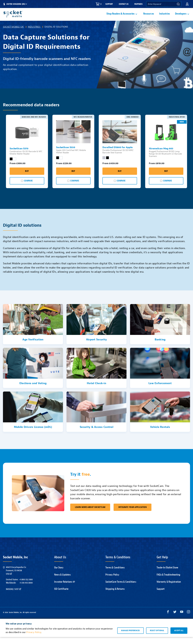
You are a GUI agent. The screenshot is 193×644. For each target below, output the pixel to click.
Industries (164, 17)
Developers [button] (181, 17)
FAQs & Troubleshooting (168, 582)
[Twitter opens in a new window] (175, 619)
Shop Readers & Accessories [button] (120, 17)
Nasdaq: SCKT (14, 596)
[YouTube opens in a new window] (182, 619)
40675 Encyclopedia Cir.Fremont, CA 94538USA (16, 578)
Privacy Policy (112, 582)
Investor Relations (65, 589)
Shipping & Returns (115, 596)
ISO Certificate (61, 596)
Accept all (179, 637)
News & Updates (62, 582)
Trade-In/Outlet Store (167, 575)
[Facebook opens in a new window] (168, 619)
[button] (187, 4)
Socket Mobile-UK (13, 34)
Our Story (59, 575)
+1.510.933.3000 (26, 590)
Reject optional (157, 637)
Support (109, 4)
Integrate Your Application (133, 514)
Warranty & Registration (169, 589)
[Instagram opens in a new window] (188, 619)
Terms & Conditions (115, 575)
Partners (138, 4)
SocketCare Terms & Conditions (121, 589)
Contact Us (124, 4)
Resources (149, 17)
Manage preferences (130, 637)
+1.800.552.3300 (26, 586)
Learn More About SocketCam (90, 514)
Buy (27, 178)
